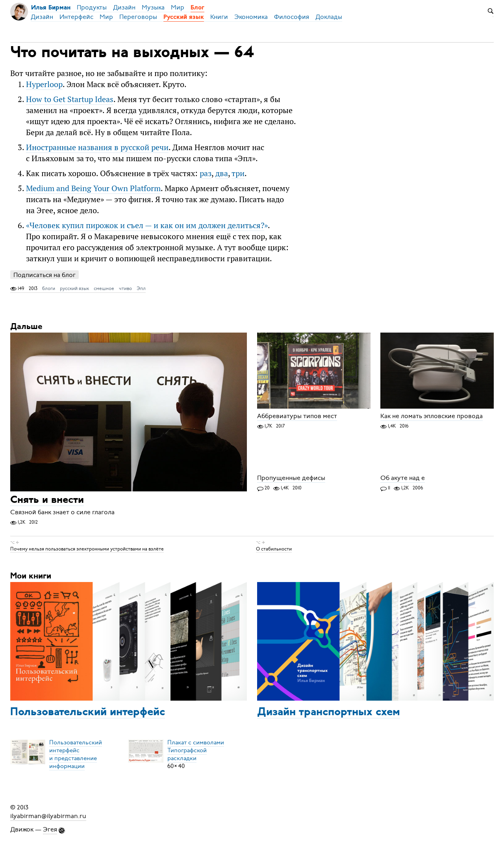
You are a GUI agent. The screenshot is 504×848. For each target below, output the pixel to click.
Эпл (141, 288)
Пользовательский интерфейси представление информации (76, 754)
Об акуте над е (403, 478)
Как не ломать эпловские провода (432, 416)
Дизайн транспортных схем (329, 712)
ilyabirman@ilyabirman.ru (48, 816)
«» (147, 225)
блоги (49, 288)
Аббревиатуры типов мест (297, 416)
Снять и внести (47, 500)
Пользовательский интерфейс (88, 712)
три (238, 173)
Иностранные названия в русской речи (97, 147)
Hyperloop (44, 84)
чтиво (125, 288)
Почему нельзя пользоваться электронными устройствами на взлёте (87, 549)
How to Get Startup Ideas (70, 99)
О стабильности (274, 549)
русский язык (74, 288)
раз (206, 173)
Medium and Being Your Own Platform (93, 188)
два (222, 173)
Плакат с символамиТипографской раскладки (196, 750)
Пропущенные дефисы (291, 478)
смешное (104, 288)
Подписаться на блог (44, 275)
